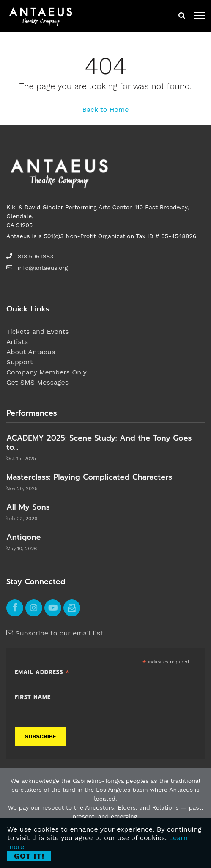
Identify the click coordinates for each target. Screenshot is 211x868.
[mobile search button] (182, 16)
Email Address (42, 672)
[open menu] (199, 16)
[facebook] (15, 608)
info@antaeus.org (43, 268)
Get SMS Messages (37, 382)
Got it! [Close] (29, 856)
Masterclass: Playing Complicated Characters (89, 477)
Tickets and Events (38, 331)
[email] (72, 608)
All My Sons (28, 507)
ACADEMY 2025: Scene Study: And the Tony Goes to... (99, 443)
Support (19, 362)
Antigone (23, 537)
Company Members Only (47, 372)
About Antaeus (31, 352)
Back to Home (106, 110)
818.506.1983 (36, 256)
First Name (33, 697)
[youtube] (53, 608)
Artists (17, 342)
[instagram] (34, 608)
